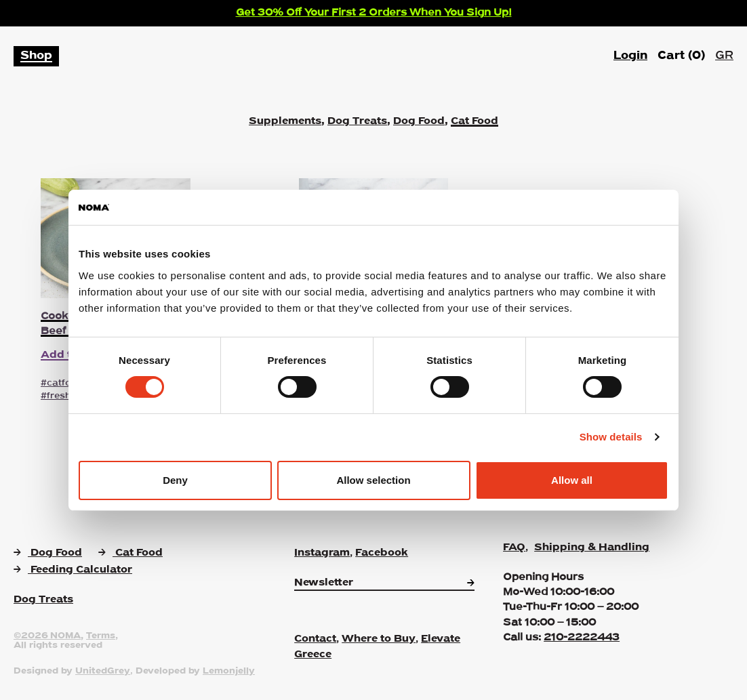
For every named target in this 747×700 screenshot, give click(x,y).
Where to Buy (379, 639)
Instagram (322, 553)
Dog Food (419, 121)
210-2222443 (582, 638)
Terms (101, 636)
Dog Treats (357, 121)
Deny (175, 480)
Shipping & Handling (592, 548)
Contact (315, 639)
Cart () (681, 56)
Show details (611, 437)
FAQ (514, 548)
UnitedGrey (103, 672)
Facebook (382, 553)
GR (724, 56)
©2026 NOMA (47, 636)
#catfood (62, 383)
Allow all (572, 480)
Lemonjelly (229, 672)
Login (630, 56)
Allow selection (373, 480)
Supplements (285, 121)
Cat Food (475, 121)
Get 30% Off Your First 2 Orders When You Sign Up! (374, 13)
